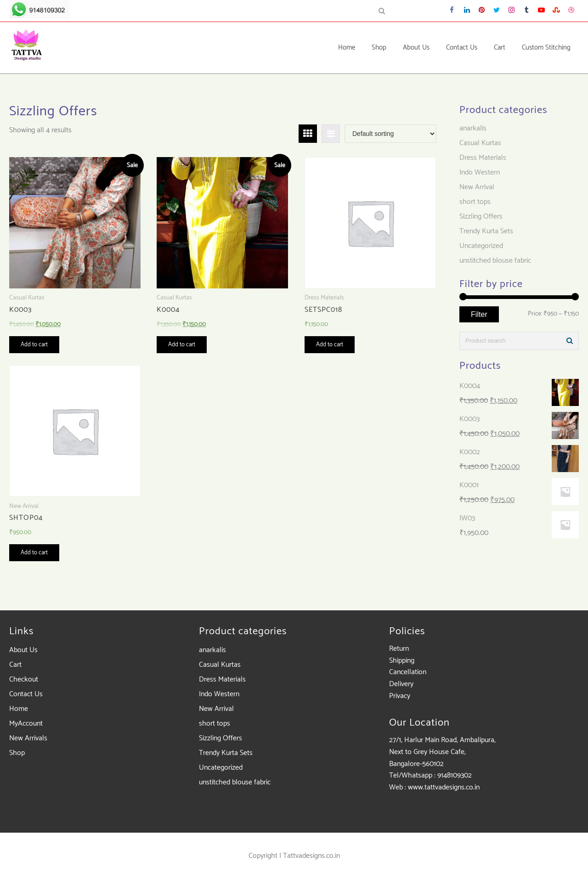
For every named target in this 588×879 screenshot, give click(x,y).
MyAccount (26, 724)
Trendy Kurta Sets (486, 231)
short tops (475, 202)
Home (19, 709)
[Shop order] (390, 134)
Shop (17, 753)
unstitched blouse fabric (495, 261)
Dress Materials (483, 158)
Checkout (24, 679)
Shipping (402, 661)
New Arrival (477, 187)
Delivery (401, 684)
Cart (15, 665)
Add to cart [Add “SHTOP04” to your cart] (34, 553)
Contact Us (26, 694)
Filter (479, 314)
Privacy (400, 696)
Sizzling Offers (481, 217)
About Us (23, 650)
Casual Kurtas (480, 143)
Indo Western (480, 172)
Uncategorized (481, 246)
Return (399, 649)
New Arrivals (28, 738)
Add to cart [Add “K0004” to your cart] (182, 345)
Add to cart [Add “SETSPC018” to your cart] (330, 345)
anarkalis (473, 128)
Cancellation (408, 672)
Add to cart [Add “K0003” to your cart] (34, 345)
